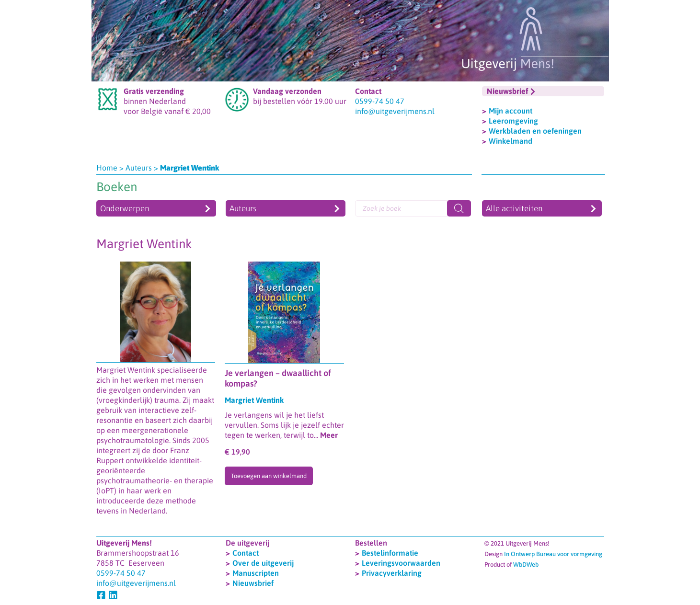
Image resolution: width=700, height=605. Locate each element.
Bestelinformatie (390, 553)
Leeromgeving (513, 121)
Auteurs (139, 168)
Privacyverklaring (392, 573)
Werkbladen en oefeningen (535, 131)
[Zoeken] (459, 208)
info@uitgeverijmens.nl (395, 111)
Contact (246, 553)
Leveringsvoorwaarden (401, 563)
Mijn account (511, 111)
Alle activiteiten (514, 208)
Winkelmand (511, 141)
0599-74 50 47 (380, 101)
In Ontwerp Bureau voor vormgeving (553, 554)
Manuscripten (256, 573)
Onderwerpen (125, 208)
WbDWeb (526, 565)
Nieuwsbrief (253, 583)
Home (107, 168)
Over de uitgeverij (263, 563)
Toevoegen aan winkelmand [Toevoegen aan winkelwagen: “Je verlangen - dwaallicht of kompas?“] (269, 476)
